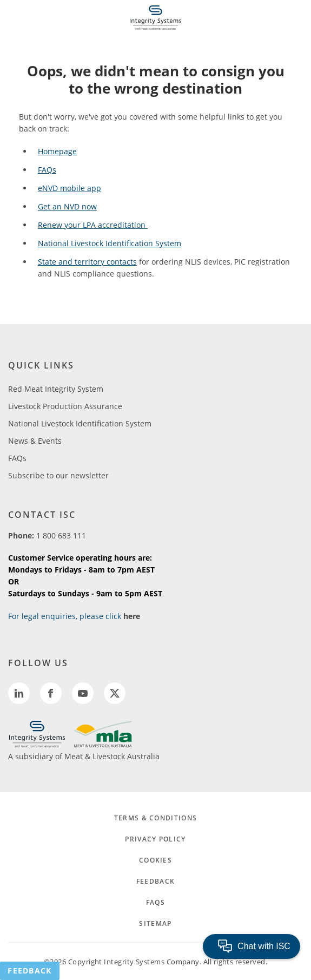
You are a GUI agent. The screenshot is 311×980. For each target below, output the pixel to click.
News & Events (35, 441)
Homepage (57, 151)
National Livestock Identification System (110, 243)
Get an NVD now (67, 206)
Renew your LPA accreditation (93, 225)
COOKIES (155, 860)
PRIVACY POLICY (155, 839)
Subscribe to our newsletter (58, 475)
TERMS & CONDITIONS (155, 818)
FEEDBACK (155, 881)
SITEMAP (155, 923)
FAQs (47, 170)
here (132, 616)
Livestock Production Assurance (65, 406)
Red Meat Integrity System (56, 389)
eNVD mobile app (70, 188)
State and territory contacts (87, 262)
